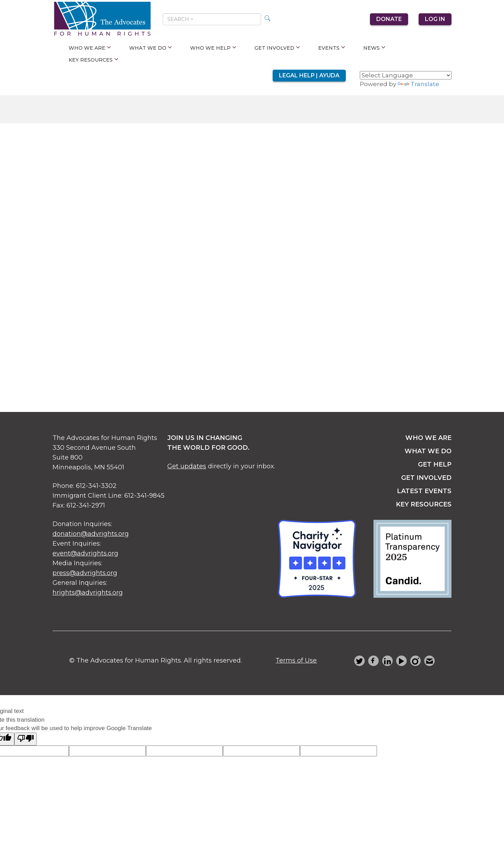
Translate (418, 84)
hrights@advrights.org (88, 593)
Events (332, 48)
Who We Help (213, 48)
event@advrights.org (85, 553)
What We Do (150, 48)
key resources (424, 504)
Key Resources (93, 60)
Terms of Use (296, 660)
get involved (426, 478)
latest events (424, 491)
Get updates (187, 466)
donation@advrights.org (91, 534)
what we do (428, 451)
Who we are (428, 438)
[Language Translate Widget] (406, 75)
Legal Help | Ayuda (309, 75)
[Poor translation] (26, 739)
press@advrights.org (85, 573)
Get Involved (277, 48)
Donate (389, 19)
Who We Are (90, 48)
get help (435, 464)
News (374, 48)
